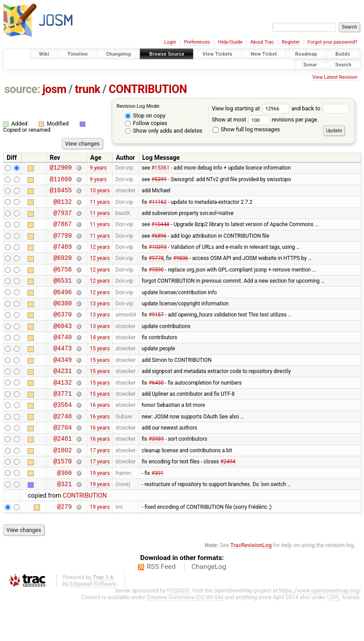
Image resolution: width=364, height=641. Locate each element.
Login (170, 42)
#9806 (181, 270)
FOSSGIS (178, 631)
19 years (100, 510)
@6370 (63, 333)
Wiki (44, 54)
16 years (100, 434)
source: (22, 89)
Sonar (310, 64)
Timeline (77, 54)
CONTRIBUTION (148, 89)
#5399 (159, 181)
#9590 (156, 282)
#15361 (160, 169)
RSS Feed (161, 607)
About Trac (262, 42)
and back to (321, 108)
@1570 (63, 497)
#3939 (156, 472)
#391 (157, 510)
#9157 (156, 333)
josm (54, 89)
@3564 (63, 434)
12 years (100, 257)
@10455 (61, 194)
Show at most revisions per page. (265, 120)
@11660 (61, 181)
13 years (100, 320)
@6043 (63, 346)
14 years (100, 358)
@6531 (63, 295)
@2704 (63, 459)
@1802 (63, 485)
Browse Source (167, 54)
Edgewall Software (93, 624)
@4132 (63, 409)
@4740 (63, 358)
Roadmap (306, 54)
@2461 (63, 472)
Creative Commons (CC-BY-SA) (185, 637)
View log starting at (252, 108)
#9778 (156, 270)
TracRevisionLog (251, 585)
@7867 (63, 232)
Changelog (118, 54)
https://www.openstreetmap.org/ (320, 631)
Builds (343, 54)
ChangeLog (209, 607)
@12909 (61, 168)
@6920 (63, 270)
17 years (100, 484)
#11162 (158, 207)
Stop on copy (145, 116)
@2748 (63, 447)
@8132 (63, 207)
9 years (98, 169)
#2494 (228, 497)
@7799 (63, 245)
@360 (64, 510)
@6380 (63, 320)
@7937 (63, 219)
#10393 (158, 257)
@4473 (63, 371)
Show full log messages (246, 129)
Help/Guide (230, 42)
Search (343, 64)
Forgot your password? (332, 42)
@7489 (63, 257)
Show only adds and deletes (164, 131)
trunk (87, 89)
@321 (64, 522)
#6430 (156, 409)
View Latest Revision (335, 77)
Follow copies (146, 123)
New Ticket (264, 54)
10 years (100, 194)
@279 (64, 546)
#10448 (160, 232)
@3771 (63, 421)
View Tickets (217, 54)
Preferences (197, 42)
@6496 (63, 308)
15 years (100, 371)
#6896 (159, 244)
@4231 (63, 396)
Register (291, 42)
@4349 (63, 383)
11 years (100, 207)
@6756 (63, 282)
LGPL (334, 637)
